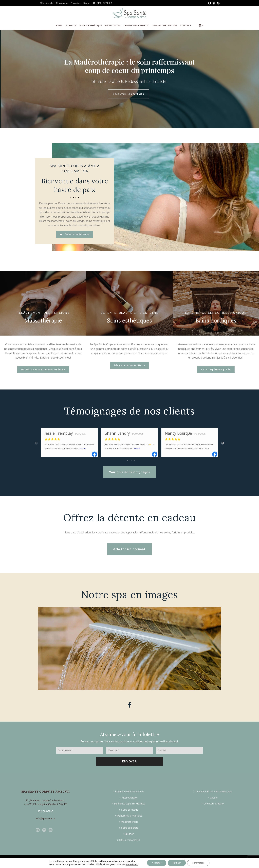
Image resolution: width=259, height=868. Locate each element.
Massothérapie (129, 798)
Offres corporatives (164, 25)
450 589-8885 (45, 811)
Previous (36, 443)
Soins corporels (129, 828)
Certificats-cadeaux (136, 25)
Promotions (113, 25)
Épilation (129, 834)
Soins (59, 25)
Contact (186, 25)
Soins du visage (129, 810)
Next (223, 443)
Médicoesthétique (91, 25)
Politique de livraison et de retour (139, 863)
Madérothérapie (129, 822)
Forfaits (71, 25)
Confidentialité (114, 863)
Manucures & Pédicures (129, 816)
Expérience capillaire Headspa (129, 804)
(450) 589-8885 (105, 3)
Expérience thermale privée (129, 791)
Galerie (213, 798)
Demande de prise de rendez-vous (213, 791)
